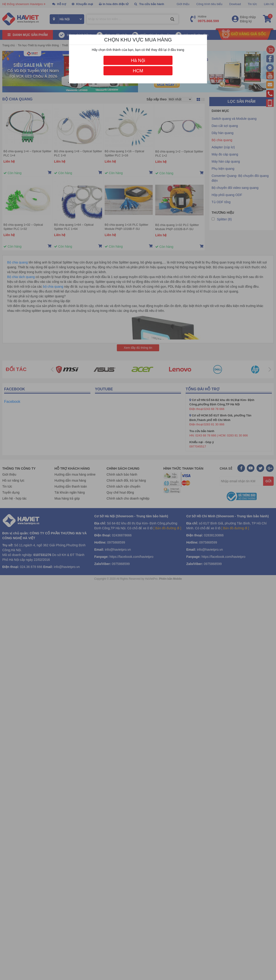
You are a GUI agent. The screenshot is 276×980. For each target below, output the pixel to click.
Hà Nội (138, 60)
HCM (138, 71)
